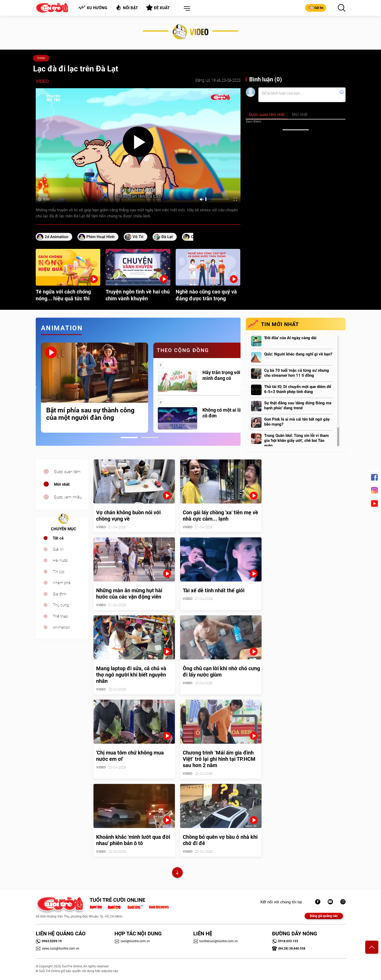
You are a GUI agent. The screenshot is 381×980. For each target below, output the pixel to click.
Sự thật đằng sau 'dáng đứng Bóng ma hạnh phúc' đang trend (298, 405)
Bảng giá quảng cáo (324, 916)
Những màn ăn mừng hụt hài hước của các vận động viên (129, 594)
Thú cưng (61, 605)
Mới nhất (62, 484)
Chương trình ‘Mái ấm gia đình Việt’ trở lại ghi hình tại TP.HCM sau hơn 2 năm (219, 759)
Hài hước (60, 560)
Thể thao (60, 616)
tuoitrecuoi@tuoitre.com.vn (216, 941)
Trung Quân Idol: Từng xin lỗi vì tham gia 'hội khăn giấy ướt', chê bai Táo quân (296, 441)
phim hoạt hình (100, 237)
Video (41, 58)
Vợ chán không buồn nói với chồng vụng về (128, 516)
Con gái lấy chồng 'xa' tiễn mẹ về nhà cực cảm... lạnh (220, 516)
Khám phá (62, 583)
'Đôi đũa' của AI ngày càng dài (290, 338)
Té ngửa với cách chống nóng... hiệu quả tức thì (63, 295)
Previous (34, 388)
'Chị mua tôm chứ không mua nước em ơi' (130, 756)
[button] (186, 9)
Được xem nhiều (68, 497)
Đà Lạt (167, 237)
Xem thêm (253, 121)
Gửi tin (316, 8)
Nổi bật (127, 7)
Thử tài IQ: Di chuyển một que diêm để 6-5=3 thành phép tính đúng (298, 389)
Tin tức (59, 572)
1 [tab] (129, 437)
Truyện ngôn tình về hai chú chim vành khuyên (138, 295)
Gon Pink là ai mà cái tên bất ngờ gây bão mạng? (297, 422)
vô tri (138, 237)
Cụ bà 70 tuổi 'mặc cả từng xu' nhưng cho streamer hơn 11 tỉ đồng (297, 373)
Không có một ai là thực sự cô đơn (230, 413)
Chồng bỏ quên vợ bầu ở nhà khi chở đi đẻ (220, 840)
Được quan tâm (67, 472)
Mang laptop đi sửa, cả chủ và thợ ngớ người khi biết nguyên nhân (131, 675)
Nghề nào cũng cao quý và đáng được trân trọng (206, 295)
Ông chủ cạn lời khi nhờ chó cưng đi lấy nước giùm (221, 672)
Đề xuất (158, 8)
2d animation (56, 237)
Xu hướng (93, 8)
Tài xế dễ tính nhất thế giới (214, 590)
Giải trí (58, 549)
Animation (61, 627)
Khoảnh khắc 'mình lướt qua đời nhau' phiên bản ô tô (133, 840)
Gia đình (60, 594)
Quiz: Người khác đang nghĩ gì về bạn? (298, 354)
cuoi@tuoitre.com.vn (132, 941)
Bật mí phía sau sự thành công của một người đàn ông (90, 414)
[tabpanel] (95, 388)
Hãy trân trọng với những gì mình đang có (231, 375)
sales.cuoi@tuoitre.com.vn (58, 948)
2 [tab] (150, 437)
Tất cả (58, 538)
